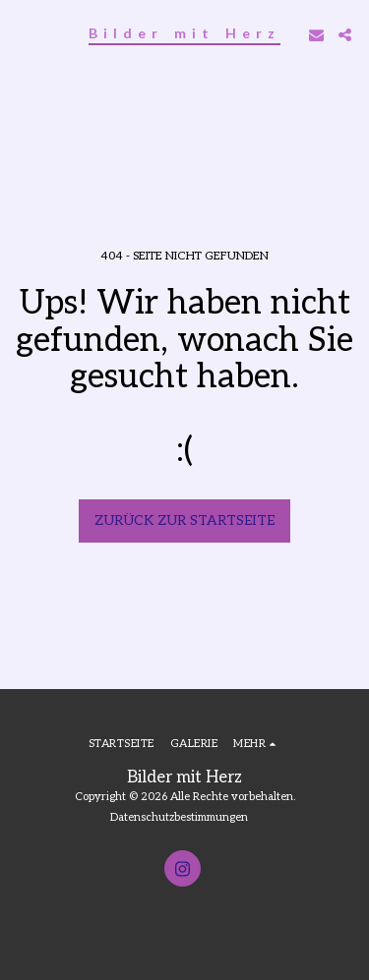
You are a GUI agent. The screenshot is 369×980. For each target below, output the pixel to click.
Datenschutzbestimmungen (179, 817)
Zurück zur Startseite (184, 520)
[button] (22, 34)
